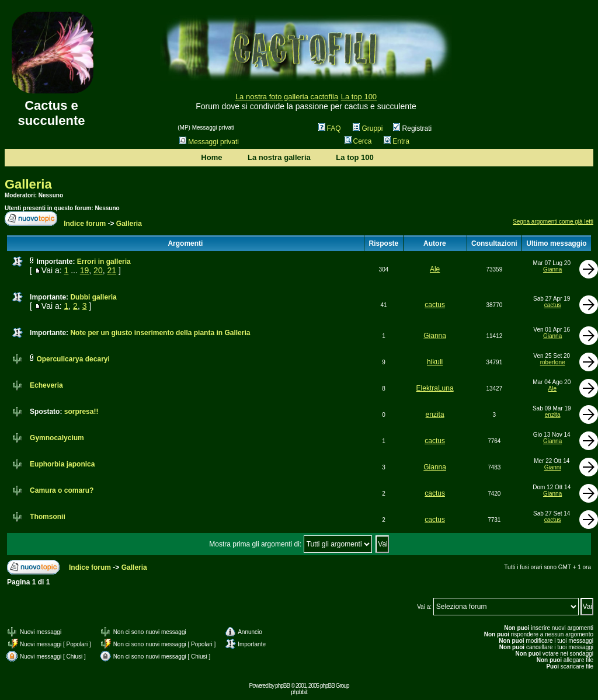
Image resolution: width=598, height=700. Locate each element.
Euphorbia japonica (62, 464)
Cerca (358, 141)
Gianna (552, 269)
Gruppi (368, 128)
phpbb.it (299, 692)
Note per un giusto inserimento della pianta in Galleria (160, 333)
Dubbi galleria (93, 297)
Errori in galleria (104, 262)
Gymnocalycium (57, 438)
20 (98, 270)
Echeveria (46, 385)
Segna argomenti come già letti (553, 222)
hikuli (435, 362)
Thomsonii (48, 517)
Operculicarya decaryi (73, 359)
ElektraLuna (435, 388)
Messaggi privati (209, 142)
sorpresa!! (81, 412)
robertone (553, 362)
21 (112, 270)
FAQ (330, 128)
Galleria (28, 184)
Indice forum (85, 224)
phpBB (282, 686)
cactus (435, 305)
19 (85, 270)
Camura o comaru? (62, 490)
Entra (397, 141)
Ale (435, 269)
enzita (435, 415)
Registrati (412, 128)
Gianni (553, 467)
